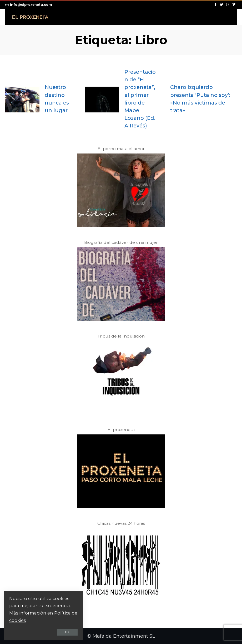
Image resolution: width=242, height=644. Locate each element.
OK (67, 632)
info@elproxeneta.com (29, 5)
